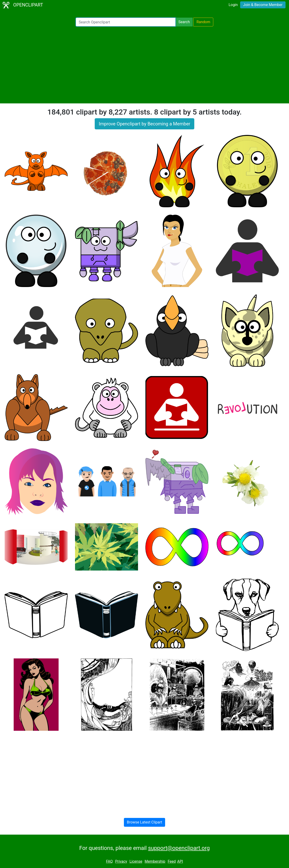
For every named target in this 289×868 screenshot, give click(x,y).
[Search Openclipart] (126, 22)
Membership (155, 861)
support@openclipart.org (179, 848)
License (136, 861)
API (180, 861)
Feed (172, 861)
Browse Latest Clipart (145, 822)
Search (184, 22)
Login (233, 5)
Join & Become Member (263, 5)
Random (203, 22)
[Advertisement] (144, 65)
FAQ (109, 861)
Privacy (121, 861)
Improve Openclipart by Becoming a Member (144, 124)
